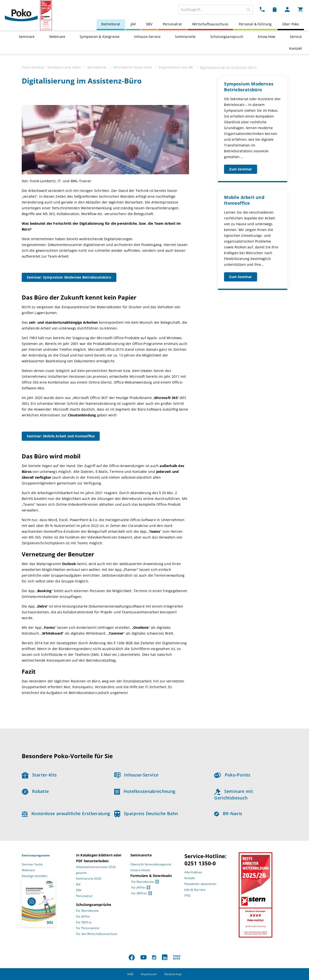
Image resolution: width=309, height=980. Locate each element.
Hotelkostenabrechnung (145, 791)
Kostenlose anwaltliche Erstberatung (66, 813)
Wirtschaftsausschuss (210, 24)
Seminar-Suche (32, 864)
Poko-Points (232, 775)
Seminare (27, 37)
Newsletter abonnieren (200, 884)
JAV (133, 24)
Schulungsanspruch (227, 37)
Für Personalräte (88, 928)
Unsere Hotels (140, 870)
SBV (149, 24)
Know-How (267, 37)
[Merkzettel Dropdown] (275, 9)
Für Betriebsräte (87, 911)
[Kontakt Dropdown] (262, 9)
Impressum (149, 974)
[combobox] (216, 10)
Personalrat (172, 24)
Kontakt (295, 48)
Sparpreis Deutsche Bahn (146, 813)
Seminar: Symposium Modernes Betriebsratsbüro (69, 277)
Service (296, 37)
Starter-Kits (39, 775)
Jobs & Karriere (195, 890)
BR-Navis (228, 813)
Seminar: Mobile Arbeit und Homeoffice (61, 436)
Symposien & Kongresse (100, 37)
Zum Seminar (240, 169)
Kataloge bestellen (35, 876)
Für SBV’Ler (84, 922)
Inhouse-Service (147, 37)
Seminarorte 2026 (89, 878)
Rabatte (35, 791)
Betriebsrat (111, 24)
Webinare (57, 37)
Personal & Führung (255, 24)
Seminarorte (185, 37)
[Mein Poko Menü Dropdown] (287, 9)
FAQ (187, 895)
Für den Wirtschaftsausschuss (97, 934)
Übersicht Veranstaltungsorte (151, 864)
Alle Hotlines (193, 872)
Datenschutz (173, 974)
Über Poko (291, 24)
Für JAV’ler (83, 916)
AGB (130, 974)
